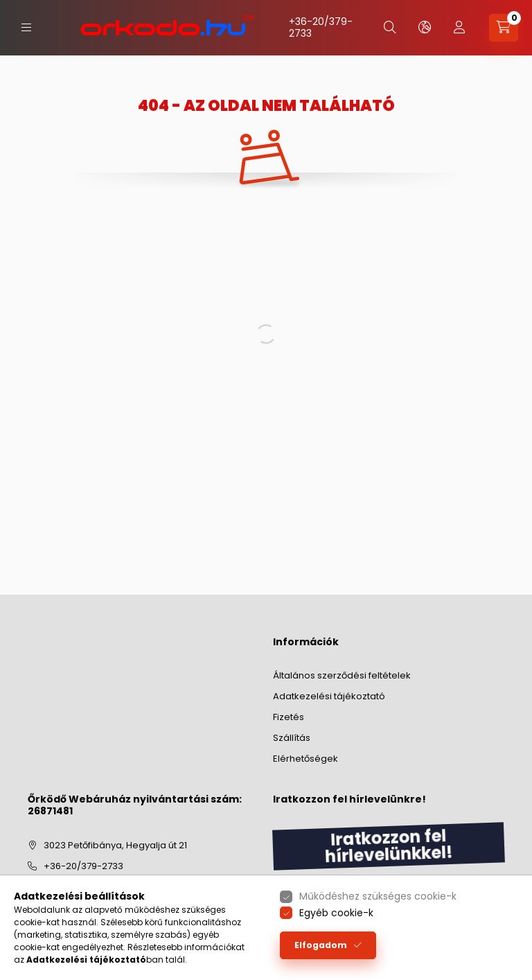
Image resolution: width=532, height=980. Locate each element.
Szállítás (292, 738)
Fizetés (289, 717)
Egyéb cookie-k (336, 913)
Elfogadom (321, 945)
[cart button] (504, 28)
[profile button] (459, 28)
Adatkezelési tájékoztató (329, 696)
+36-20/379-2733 (321, 27)
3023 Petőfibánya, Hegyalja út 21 (115, 845)
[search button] (390, 28)
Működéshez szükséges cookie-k (378, 896)
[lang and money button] (425, 28)
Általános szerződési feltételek (342, 675)
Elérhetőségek (305, 759)
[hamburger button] (26, 27)
